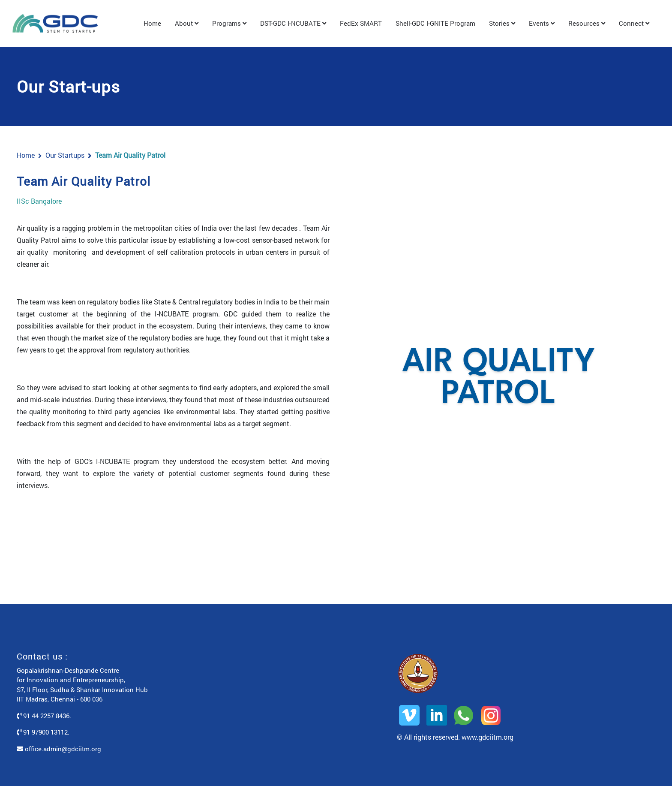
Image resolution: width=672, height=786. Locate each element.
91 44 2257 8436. (44, 716)
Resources (587, 23)
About (187, 23)
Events (542, 23)
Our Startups (65, 155)
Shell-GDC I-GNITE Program (435, 23)
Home (152, 23)
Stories (502, 23)
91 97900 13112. (43, 732)
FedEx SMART (361, 23)
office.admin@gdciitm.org (59, 749)
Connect (634, 23)
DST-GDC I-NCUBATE (293, 23)
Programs (229, 23)
